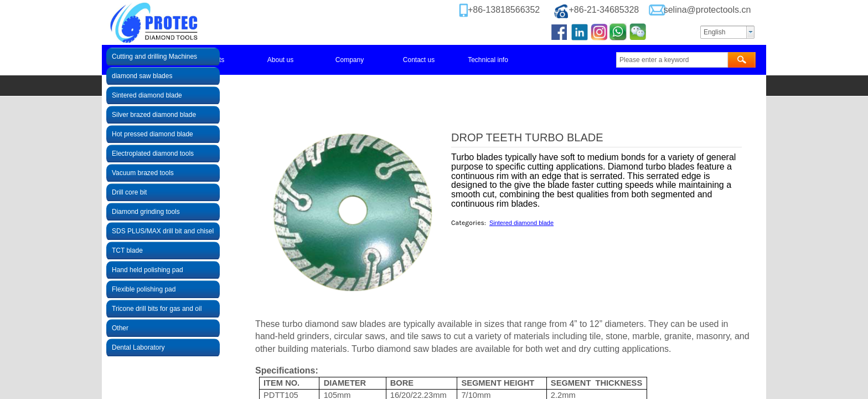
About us (280, 60)
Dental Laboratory (138, 347)
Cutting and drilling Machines (154, 57)
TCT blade (127, 250)
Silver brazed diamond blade (154, 115)
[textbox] (672, 60)
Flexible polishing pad (144, 289)
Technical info (488, 60)
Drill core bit (129, 192)
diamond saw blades (142, 76)
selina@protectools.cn (707, 10)
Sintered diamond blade (521, 223)
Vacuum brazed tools (143, 173)
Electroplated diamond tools (153, 154)
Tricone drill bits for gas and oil (157, 309)
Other (120, 328)
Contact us (419, 60)
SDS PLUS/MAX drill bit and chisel (163, 231)
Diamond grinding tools (146, 212)
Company (350, 60)
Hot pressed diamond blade (153, 134)
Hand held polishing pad (148, 270)
